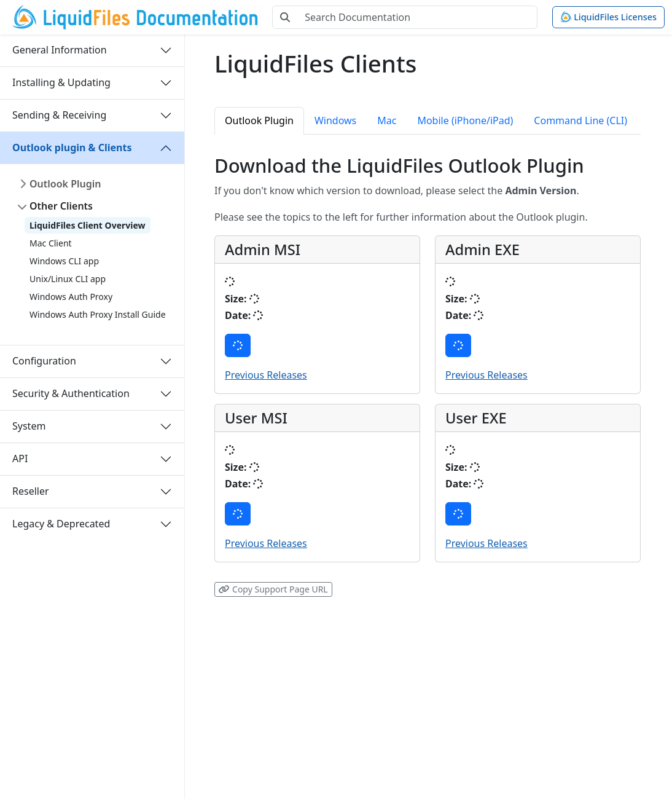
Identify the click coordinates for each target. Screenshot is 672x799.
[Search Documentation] (417, 17)
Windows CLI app (64, 261)
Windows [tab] (335, 120)
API (20, 459)
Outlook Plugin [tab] (259, 120)
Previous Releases (266, 375)
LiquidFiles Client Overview (88, 225)
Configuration (44, 361)
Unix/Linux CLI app (68, 279)
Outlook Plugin (65, 184)
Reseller (31, 491)
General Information (60, 50)
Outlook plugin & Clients (72, 148)
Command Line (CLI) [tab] (580, 120)
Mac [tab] (387, 120)
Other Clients (61, 206)
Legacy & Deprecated (61, 524)
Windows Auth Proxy (71, 297)
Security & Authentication (71, 393)
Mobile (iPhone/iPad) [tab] (465, 120)
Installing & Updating (61, 82)
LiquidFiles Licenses (608, 17)
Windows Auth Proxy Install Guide (98, 314)
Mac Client (51, 243)
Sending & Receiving (59, 115)
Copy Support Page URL (273, 589)
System (29, 426)
